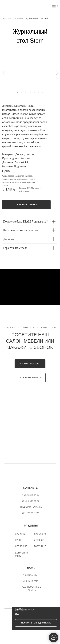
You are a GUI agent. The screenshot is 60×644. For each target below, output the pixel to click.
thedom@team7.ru (31, 507)
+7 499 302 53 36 (31, 501)
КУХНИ (19, 540)
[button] (26, 205)
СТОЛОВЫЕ (21, 546)
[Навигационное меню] (54, 6)
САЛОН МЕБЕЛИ (31, 495)
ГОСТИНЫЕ (40, 546)
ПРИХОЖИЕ (40, 534)
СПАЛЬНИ (20, 534)
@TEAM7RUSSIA (31, 513)
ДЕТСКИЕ (39, 540)
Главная (7, 18)
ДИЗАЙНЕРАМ (31, 581)
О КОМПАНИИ (30, 575)
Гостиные (18, 18)
